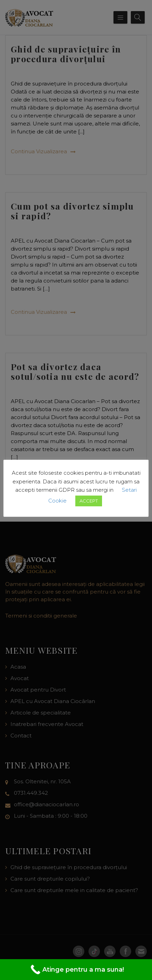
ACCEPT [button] (89, 501)
